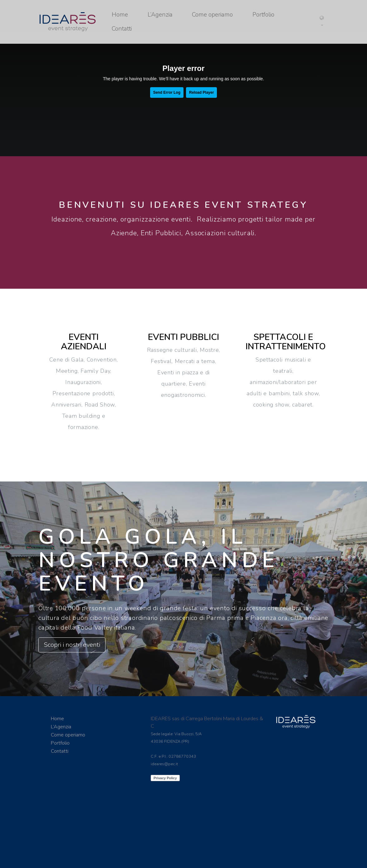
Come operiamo (212, 15)
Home (120, 15)
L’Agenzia (160, 15)
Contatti (122, 29)
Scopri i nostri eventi (72, 645)
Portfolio (263, 15)
